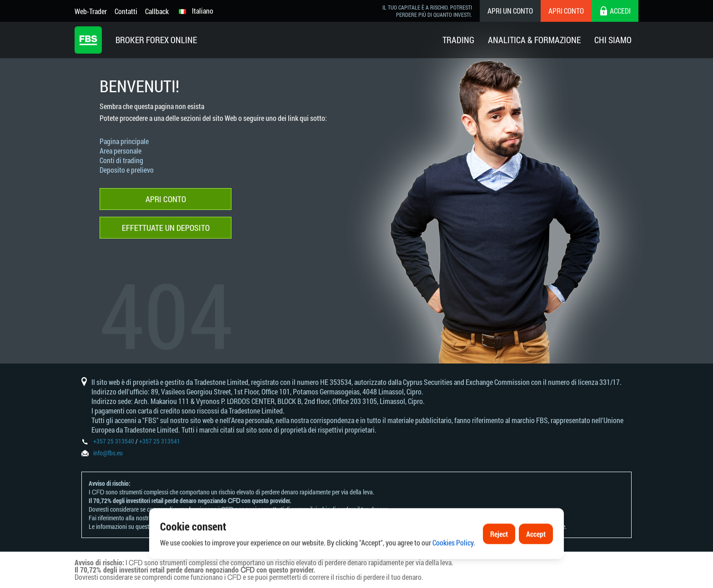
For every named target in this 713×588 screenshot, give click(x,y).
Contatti (126, 11)
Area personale (121, 151)
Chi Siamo (613, 40)
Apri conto (566, 11)
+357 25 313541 (160, 441)
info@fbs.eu (108, 453)
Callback (157, 11)
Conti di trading (121, 160)
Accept (536, 556)
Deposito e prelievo (127, 170)
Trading (458, 40)
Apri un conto (510, 11)
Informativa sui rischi (179, 518)
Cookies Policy (453, 565)
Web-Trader (91, 11)
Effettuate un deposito (166, 228)
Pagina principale (124, 141)
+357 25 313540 (114, 441)
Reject (499, 556)
